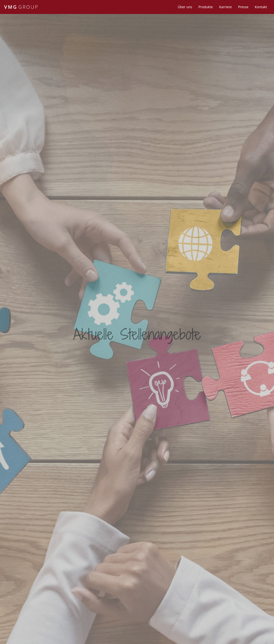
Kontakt (261, 7)
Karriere (226, 7)
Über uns (185, 7)
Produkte (206, 7)
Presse (243, 7)
